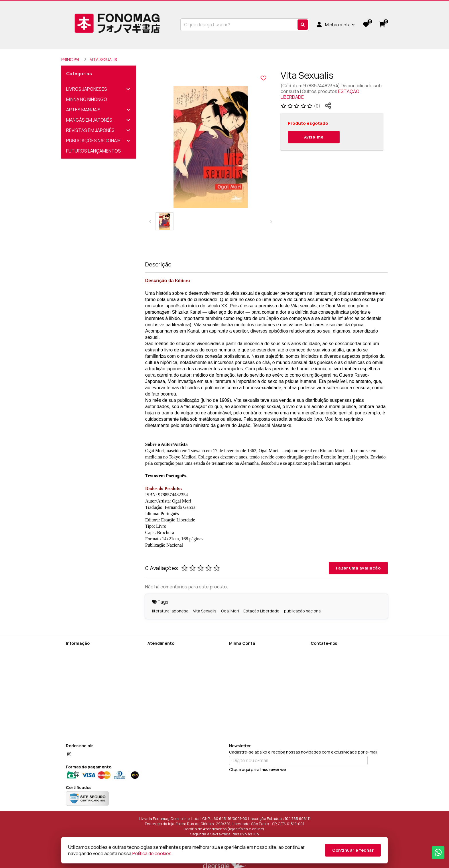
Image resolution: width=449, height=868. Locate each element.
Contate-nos (160, 651)
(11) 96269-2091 (335, 652)
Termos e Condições (86, 703)
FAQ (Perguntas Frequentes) (93, 730)
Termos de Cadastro (86, 666)
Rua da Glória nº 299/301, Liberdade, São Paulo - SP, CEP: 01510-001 (348, 683)
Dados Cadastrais (246, 651)
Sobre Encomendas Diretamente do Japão (100, 720)
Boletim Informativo (247, 666)
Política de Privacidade (87, 673)
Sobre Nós (76, 651)
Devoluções (159, 666)
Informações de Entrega (89, 658)
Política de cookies (84, 695)
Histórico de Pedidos (249, 658)
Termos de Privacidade (88, 680)
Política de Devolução (86, 688)
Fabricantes (159, 673)
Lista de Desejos (245, 673)
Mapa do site (160, 658)
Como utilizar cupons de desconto (99, 710)
